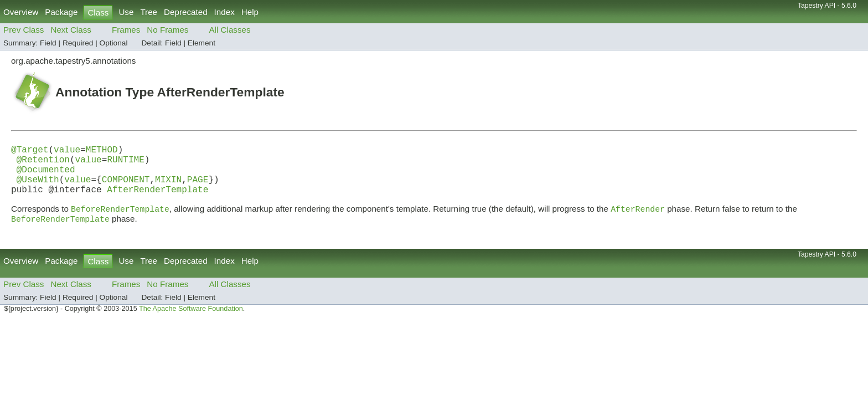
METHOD (102, 151)
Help (250, 12)
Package (61, 12)
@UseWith (38, 188)
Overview (21, 12)
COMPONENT (126, 188)
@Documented (46, 176)
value (67, 151)
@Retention (43, 163)
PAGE (198, 188)
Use (126, 12)
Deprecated (186, 12)
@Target (30, 151)
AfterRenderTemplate (157, 200)
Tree (149, 12)
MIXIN (168, 188)
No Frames (167, 30)
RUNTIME (125, 163)
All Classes (229, 30)
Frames (126, 30)
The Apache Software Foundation (191, 322)
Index (224, 12)
